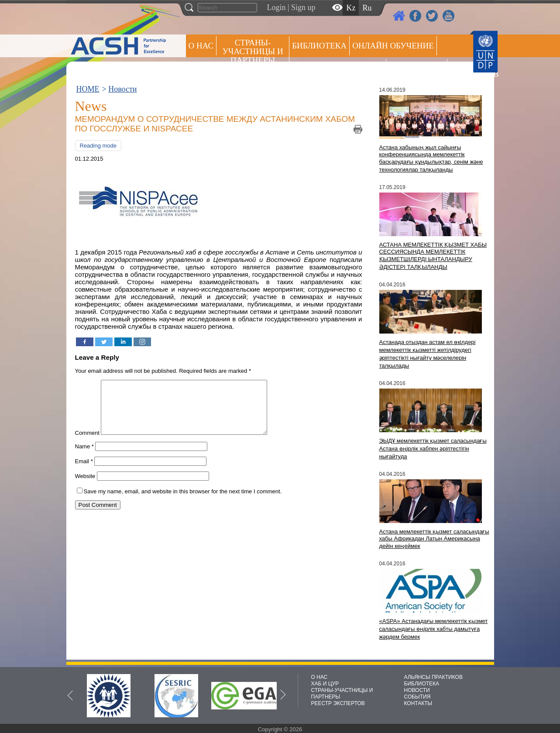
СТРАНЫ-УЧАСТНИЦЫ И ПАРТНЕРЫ (253, 51)
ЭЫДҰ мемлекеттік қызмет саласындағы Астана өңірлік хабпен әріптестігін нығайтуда (433, 449)
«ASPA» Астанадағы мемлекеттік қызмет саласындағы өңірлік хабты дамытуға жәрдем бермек (434, 629)
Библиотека (319, 46)
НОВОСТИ (417, 690)
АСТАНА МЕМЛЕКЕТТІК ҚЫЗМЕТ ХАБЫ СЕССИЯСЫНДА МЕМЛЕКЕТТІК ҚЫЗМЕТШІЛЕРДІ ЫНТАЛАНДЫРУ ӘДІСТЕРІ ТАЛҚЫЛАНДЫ (433, 256)
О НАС (201, 46)
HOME (88, 89)
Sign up (303, 7)
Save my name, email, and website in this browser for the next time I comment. (183, 502)
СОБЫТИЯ (417, 697)
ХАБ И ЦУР (325, 684)
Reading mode (98, 146)
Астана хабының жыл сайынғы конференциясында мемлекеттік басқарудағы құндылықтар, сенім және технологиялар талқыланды (431, 158)
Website (85, 487)
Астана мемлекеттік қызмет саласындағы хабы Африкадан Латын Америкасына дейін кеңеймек (434, 539)
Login (277, 7)
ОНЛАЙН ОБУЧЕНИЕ (393, 46)
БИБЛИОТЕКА (422, 684)
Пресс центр (417, 68)
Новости (122, 89)
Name (84, 457)
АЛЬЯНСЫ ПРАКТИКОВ (433, 677)
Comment (87, 443)
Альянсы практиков (338, 68)
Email (84, 472)
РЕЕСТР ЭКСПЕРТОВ (465, 70)
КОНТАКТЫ (418, 703)
